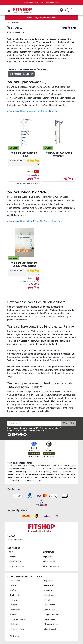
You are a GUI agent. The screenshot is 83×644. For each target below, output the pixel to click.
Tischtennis (15, 595)
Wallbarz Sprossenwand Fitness (24, 154)
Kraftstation (15, 590)
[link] (9, 435)
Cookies (12, 557)
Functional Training (18, 619)
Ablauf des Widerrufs (52, 566)
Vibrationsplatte (51, 629)
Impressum (48, 557)
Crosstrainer (15, 581)
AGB (11, 552)
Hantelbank (49, 595)
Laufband (14, 585)
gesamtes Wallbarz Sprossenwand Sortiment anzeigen (33, 111)
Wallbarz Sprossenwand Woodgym (59, 154)
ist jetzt (42, 18)
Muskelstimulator (17, 629)
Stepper (13, 615)
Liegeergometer (51, 605)
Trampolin (48, 590)
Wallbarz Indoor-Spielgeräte (27, 192)
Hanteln (47, 600)
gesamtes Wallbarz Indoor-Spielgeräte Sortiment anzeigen (35, 221)
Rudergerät (49, 585)
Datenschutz (48, 552)
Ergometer (48, 581)
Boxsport (14, 605)
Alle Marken (14, 22)
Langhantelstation (52, 615)
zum (15, 540)
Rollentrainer (49, 610)
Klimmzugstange (51, 624)
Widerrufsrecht (49, 562)
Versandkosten (15, 562)
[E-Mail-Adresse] (34, 423)
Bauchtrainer (49, 619)
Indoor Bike (15, 600)
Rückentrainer (16, 624)
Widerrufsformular (17, 566)
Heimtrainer (15, 610)
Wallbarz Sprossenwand (24, 82)
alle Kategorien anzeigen (21, 74)
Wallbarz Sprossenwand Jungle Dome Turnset (24, 264)
